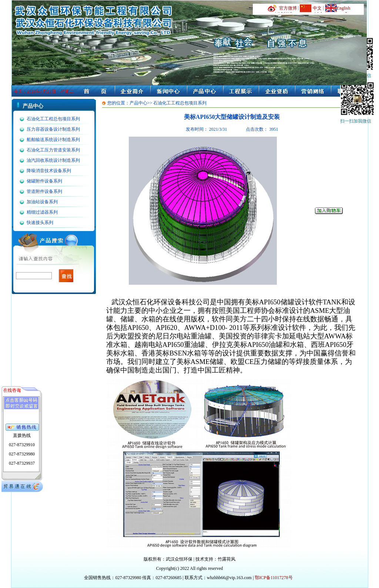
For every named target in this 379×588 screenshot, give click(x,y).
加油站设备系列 (42, 202)
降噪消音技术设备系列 (49, 171)
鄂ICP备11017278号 (274, 578)
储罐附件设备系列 (44, 181)
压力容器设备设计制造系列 (53, 129)
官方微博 (288, 8)
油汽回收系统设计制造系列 (53, 160)
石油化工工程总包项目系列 (53, 119)
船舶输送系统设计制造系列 (53, 140)
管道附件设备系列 (44, 191)
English (344, 8)
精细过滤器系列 (42, 212)
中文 (317, 8)
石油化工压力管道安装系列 (53, 150)
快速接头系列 (40, 223)
